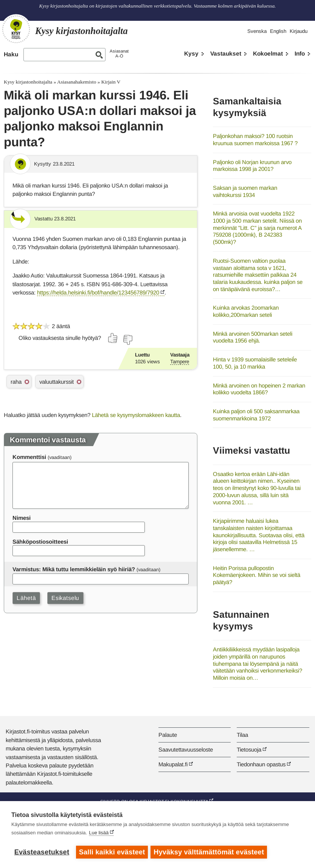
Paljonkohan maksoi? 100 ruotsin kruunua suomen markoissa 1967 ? (255, 139)
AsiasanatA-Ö (119, 53)
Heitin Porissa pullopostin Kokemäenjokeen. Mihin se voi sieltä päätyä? (257, 575)
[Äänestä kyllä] (113, 338)
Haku (11, 54)
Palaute (168, 735)
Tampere (180, 362)
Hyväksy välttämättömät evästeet (210, 852)
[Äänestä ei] (127, 340)
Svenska (257, 31)
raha (16, 382)
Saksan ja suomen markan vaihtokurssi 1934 (245, 191)
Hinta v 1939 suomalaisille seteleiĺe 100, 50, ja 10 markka (255, 363)
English (278, 31)
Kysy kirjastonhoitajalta (28, 82)
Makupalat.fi (173, 764)
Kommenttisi (29, 457)
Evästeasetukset (42, 852)
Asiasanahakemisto (77, 82)
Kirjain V (111, 82)
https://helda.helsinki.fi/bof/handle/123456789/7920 (98, 292)
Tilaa (242, 735)
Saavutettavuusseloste (186, 749)
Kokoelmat (268, 53)
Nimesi (22, 518)
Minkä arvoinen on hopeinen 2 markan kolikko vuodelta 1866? (259, 389)
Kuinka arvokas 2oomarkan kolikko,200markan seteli (246, 311)
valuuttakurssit (57, 382)
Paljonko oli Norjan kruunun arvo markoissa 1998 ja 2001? (252, 166)
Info (300, 53)
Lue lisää (99, 834)
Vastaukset (226, 53)
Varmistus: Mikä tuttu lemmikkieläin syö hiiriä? (74, 569)
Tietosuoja (249, 749)
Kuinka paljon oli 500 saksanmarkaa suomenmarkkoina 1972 (256, 415)
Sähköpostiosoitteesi (40, 542)
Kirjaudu (299, 31)
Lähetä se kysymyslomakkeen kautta (136, 415)
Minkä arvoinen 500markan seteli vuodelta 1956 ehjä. (253, 337)
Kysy (191, 53)
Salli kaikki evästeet (112, 852)
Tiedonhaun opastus (261, 764)
